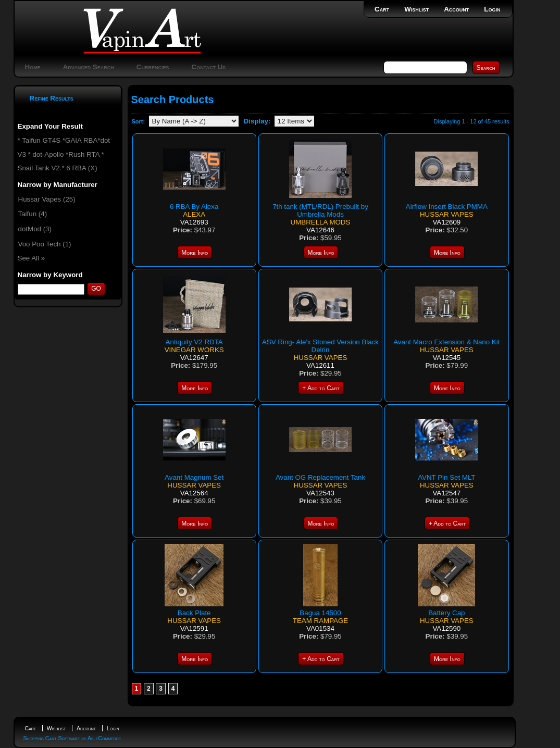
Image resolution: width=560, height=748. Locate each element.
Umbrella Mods (321, 222)
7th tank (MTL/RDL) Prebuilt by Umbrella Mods (320, 210)
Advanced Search (89, 67)
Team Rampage (320, 621)
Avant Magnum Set (194, 477)
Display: (257, 121)
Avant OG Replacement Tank (320, 477)
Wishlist (416, 9)
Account (456, 9)
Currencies (153, 67)
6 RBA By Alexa (194, 207)
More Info (195, 253)
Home (33, 67)
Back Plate (194, 613)
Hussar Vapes (447, 214)
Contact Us (209, 67)
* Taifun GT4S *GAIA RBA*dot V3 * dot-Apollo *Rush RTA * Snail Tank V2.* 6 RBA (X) (64, 154)
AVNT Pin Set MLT (446, 477)
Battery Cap (446, 613)
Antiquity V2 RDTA (194, 342)
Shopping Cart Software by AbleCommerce (72, 738)
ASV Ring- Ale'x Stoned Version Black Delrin (320, 346)
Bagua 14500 (320, 613)
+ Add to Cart (321, 388)
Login (492, 9)
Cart (382, 9)
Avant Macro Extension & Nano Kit (446, 342)
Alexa (194, 214)
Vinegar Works (194, 350)
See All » (32, 258)
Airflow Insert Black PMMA (447, 207)
